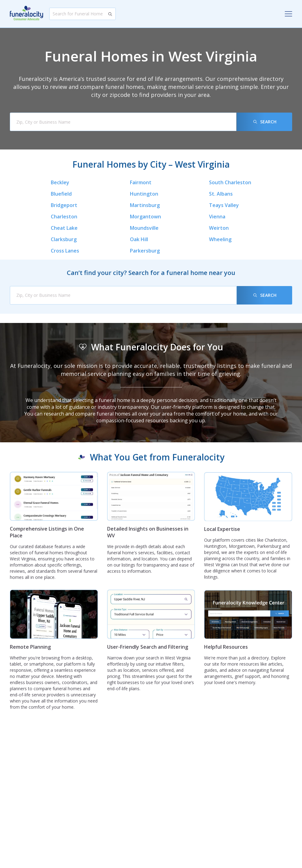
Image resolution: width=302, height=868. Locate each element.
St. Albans (221, 194)
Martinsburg (145, 205)
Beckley (60, 182)
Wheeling (220, 239)
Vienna (217, 217)
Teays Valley (224, 205)
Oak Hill (139, 239)
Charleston (64, 217)
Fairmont (141, 182)
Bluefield (61, 194)
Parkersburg (145, 251)
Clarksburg (64, 239)
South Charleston (230, 182)
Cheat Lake (64, 228)
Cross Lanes (65, 251)
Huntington (144, 194)
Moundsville (144, 228)
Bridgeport (64, 205)
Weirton (219, 228)
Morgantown (145, 217)
